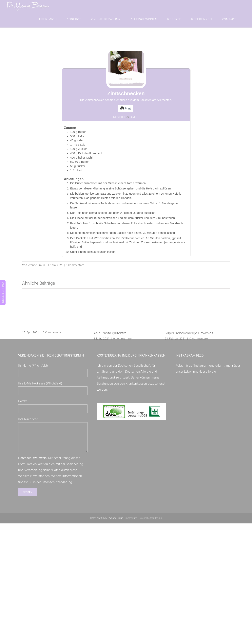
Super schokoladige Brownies (189, 337)
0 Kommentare (75, 269)
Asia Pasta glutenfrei (110, 337)
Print (126, 112)
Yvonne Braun (36, 269)
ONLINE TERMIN (3, 293)
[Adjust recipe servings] (127, 121)
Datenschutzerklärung (57, 486)
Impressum (131, 522)
